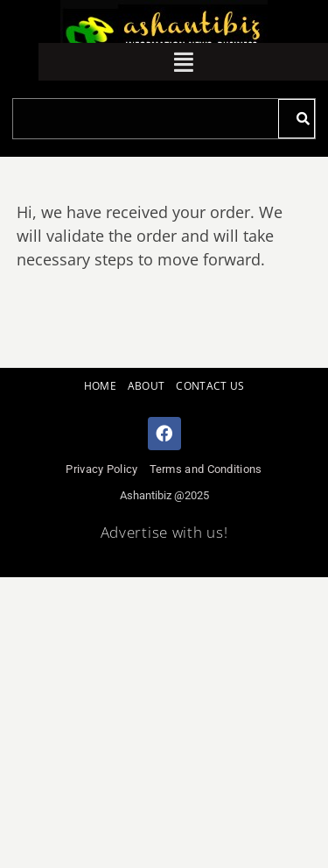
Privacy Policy (101, 469)
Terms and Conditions (206, 469)
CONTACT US (210, 386)
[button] (184, 62)
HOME (100, 386)
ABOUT (147, 386)
